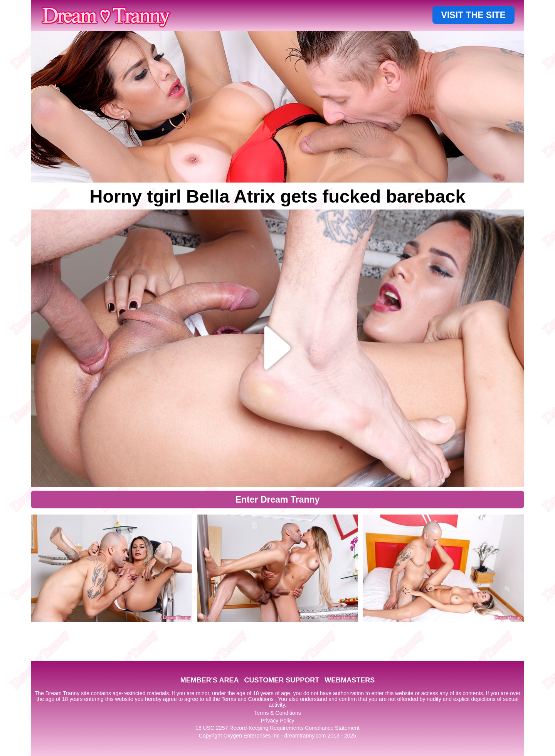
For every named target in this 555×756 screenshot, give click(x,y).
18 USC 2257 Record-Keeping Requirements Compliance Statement (277, 728)
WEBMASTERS (350, 680)
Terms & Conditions (277, 713)
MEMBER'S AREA (210, 680)
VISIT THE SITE (473, 15)
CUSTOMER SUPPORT (282, 680)
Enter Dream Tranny (278, 500)
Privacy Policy (277, 721)
